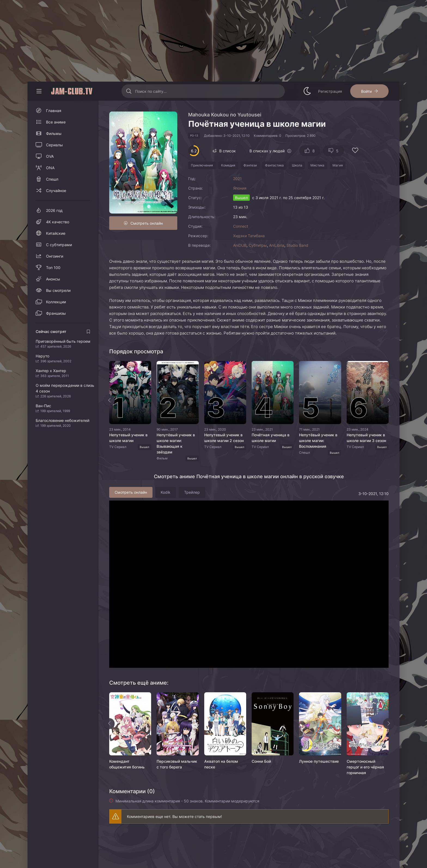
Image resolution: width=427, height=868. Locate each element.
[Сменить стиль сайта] (307, 91)
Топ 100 (53, 268)
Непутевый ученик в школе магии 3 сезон (366, 438)
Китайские (56, 233)
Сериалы (54, 145)
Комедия (228, 165)
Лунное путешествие (319, 761)
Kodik (166, 492)
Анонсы (53, 279)
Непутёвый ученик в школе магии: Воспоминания (318, 441)
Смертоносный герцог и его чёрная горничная (365, 767)
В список (228, 151)
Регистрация (330, 91)
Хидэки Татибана (249, 236)
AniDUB (240, 245)
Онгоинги (55, 256)
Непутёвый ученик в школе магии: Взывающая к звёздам (176, 443)
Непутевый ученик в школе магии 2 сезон (224, 438)
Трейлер (192, 492)
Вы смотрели (58, 290)
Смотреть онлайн (147, 223)
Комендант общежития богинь (127, 764)
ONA (50, 168)
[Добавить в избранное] (355, 151)
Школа (297, 165)
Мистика (317, 165)
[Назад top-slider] (109, 400)
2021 (237, 179)
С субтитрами (59, 245)
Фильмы (54, 133)
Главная (54, 111)
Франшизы (56, 313)
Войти (366, 91)
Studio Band (297, 245)
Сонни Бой (261, 761)
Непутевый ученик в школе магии (128, 438)
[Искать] (129, 91)
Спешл (52, 179)
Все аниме (56, 122)
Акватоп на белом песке (221, 764)
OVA (50, 156)
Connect (241, 226)
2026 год (54, 210)
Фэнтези (250, 165)
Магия (338, 165)
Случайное (56, 191)
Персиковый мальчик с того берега (177, 764)
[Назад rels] (109, 724)
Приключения (202, 165)
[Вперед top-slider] (389, 400)
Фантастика (274, 165)
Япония (240, 188)
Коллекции (56, 302)
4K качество (58, 222)
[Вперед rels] (389, 724)
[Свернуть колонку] (39, 91)
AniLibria (277, 245)
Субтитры (258, 245)
